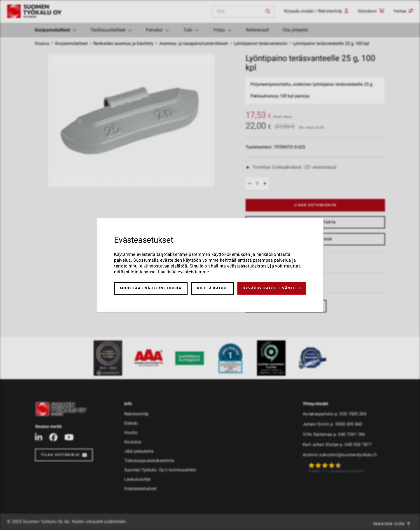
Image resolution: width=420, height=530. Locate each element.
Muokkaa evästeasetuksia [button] (151, 288)
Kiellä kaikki (212, 288)
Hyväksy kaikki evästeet (272, 288)
